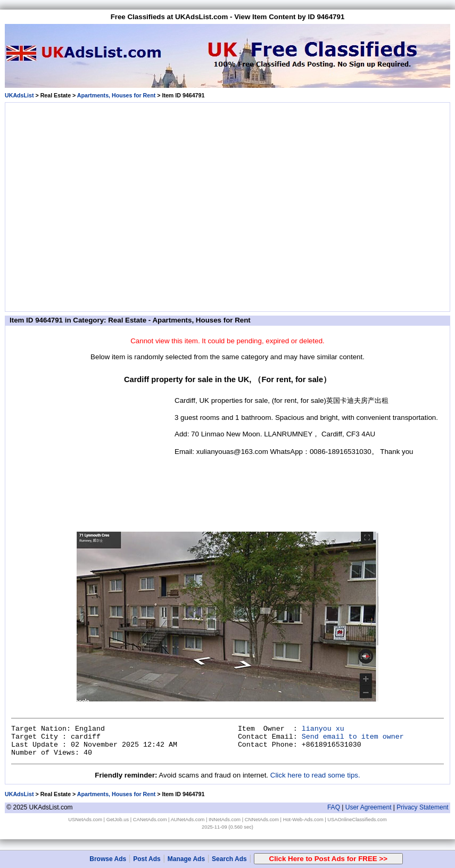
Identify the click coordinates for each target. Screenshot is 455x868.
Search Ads (229, 859)
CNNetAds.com (262, 820)
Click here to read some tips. (315, 775)
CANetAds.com (150, 820)
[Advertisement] (100, 205)
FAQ (334, 807)
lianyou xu (323, 729)
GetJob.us (118, 820)
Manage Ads (186, 859)
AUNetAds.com (188, 820)
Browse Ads (108, 859)
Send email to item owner (353, 737)
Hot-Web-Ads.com (303, 820)
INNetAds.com (225, 820)
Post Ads (147, 859)
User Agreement (369, 807)
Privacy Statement (422, 807)
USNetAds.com (85, 820)
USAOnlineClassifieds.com (357, 820)
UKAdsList (19, 95)
